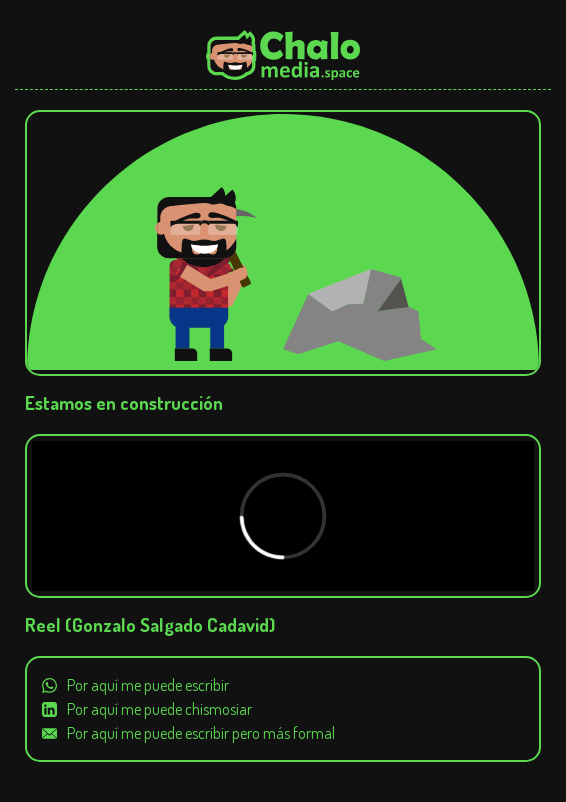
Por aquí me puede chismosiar (159, 709)
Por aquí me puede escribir (148, 685)
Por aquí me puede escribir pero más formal (201, 733)
